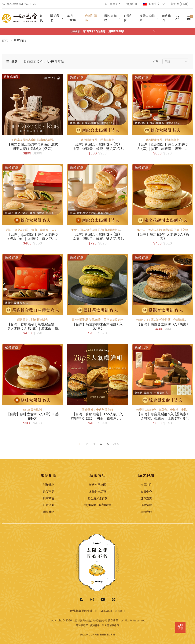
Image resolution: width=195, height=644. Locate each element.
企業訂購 (128, 18)
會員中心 (146, 492)
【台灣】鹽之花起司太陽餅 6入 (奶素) (163, 237)
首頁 (41, 18)
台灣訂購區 (91, 18)
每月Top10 (71, 18)
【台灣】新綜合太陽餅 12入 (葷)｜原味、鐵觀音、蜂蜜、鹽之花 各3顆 (97, 237)
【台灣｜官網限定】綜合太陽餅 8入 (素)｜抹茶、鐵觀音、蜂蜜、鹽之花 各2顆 (162, 147)
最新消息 (49, 492)
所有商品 (49, 498)
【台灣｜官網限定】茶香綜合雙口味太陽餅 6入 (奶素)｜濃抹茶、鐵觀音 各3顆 (33, 326)
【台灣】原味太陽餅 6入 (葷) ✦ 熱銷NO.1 (33, 416)
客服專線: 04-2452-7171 (20, 4)
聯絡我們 (166, 18)
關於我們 (55, 18)
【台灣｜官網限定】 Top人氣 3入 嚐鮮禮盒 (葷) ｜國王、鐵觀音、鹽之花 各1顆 (97, 416)
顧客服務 (146, 475)
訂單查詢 (146, 498)
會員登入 (113, 4)
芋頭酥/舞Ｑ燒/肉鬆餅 (97, 505)
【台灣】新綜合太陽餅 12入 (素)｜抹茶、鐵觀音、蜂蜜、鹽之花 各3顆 (97, 147)
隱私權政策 (82, 625)
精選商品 (97, 475)
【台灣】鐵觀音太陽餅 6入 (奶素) (162, 324)
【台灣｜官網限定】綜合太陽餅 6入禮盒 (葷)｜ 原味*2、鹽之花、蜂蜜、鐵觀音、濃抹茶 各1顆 (33, 237)
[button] (177, 18)
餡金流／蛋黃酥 (98, 498)
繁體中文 (152, 4)
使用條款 (95, 625)
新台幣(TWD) (180, 4)
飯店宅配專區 (97, 485)
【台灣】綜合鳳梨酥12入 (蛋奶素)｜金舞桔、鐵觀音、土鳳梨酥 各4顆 (162, 416)
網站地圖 (49, 475)
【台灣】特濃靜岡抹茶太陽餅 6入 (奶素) (97, 326)
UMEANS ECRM (105, 635)
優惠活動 (146, 505)
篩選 (12, 62)
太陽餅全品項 (97, 492)
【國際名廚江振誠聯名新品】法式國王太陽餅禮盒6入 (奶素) (33, 147)
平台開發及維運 (110, 625)
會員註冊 (132, 4)
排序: (156, 61)
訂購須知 (49, 505)
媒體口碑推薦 (147, 18)
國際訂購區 (110, 18)
